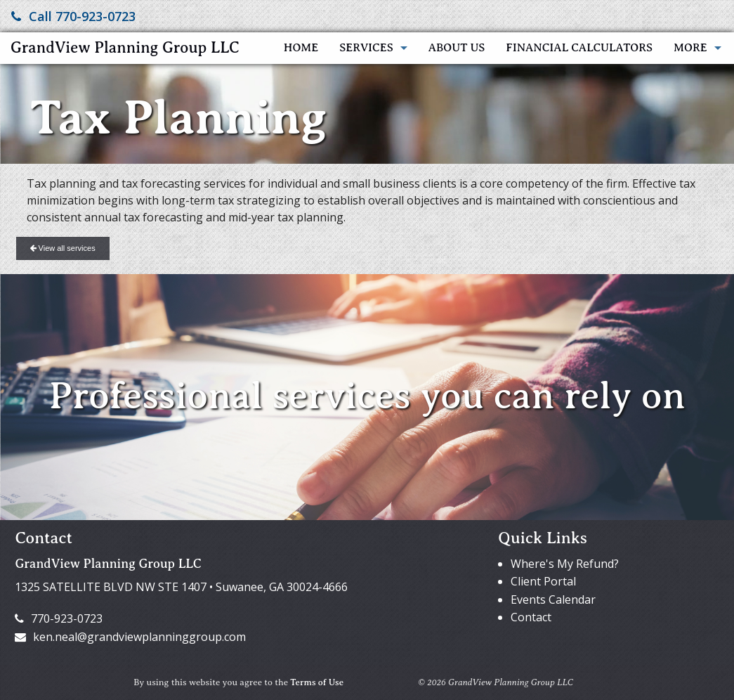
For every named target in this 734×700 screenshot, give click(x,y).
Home (301, 48)
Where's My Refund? (565, 564)
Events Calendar (553, 599)
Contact (531, 617)
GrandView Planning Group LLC (125, 47)
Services (366, 48)
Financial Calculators (579, 48)
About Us (457, 48)
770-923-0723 (59, 618)
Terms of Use (317, 682)
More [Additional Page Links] (690, 48)
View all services (63, 248)
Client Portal (543, 581)
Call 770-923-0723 (73, 16)
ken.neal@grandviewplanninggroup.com (130, 637)
